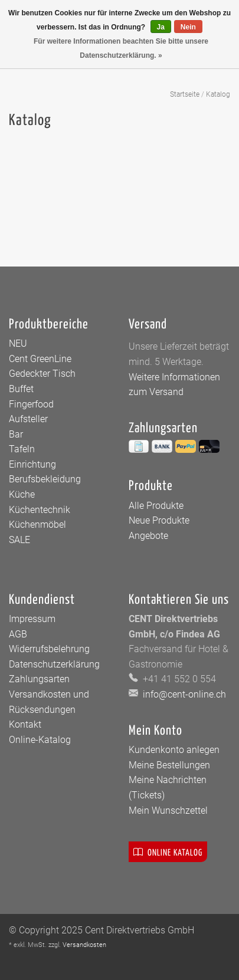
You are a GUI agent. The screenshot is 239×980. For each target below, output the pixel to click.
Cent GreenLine (40, 359)
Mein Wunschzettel (168, 810)
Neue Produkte (159, 520)
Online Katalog (168, 852)
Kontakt (25, 724)
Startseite (185, 94)
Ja (161, 27)
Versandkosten (84, 945)
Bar (16, 434)
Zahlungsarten (39, 679)
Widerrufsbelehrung (49, 649)
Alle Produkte (156, 506)
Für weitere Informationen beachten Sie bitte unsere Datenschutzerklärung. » (121, 48)
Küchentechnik (40, 510)
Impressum (32, 619)
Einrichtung (32, 464)
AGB (18, 634)
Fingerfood (31, 404)
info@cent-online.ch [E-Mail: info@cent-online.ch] (183, 694)
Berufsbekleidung (45, 479)
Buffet (21, 389)
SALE (19, 540)
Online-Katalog (40, 740)
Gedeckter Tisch (42, 374)
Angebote (148, 536)
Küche (22, 494)
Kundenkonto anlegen (174, 750)
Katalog (218, 94)
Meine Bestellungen (169, 765)
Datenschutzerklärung (54, 664)
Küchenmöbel (37, 524)
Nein (188, 27)
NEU (18, 343)
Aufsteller (28, 419)
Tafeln (22, 449)
